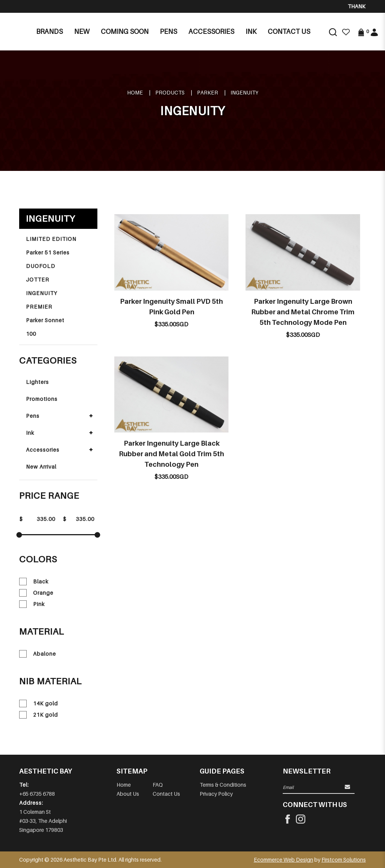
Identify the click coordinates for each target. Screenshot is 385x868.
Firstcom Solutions (344, 860)
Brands (49, 31)
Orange (36, 593)
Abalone (38, 654)
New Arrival (41, 467)
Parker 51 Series (48, 252)
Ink (30, 433)
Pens (33, 416)
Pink (32, 604)
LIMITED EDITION (51, 239)
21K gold (39, 715)
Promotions (42, 399)
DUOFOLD (41, 266)
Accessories (43, 450)
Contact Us (166, 794)
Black (34, 582)
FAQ (158, 785)
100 (31, 334)
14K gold (39, 704)
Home (135, 92)
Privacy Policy (216, 794)
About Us (128, 794)
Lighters (37, 382)
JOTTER (38, 279)
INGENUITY (244, 92)
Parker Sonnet (45, 320)
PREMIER (39, 307)
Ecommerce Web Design (283, 860)
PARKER (208, 92)
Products (170, 92)
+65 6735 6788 (37, 794)
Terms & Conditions (223, 785)
